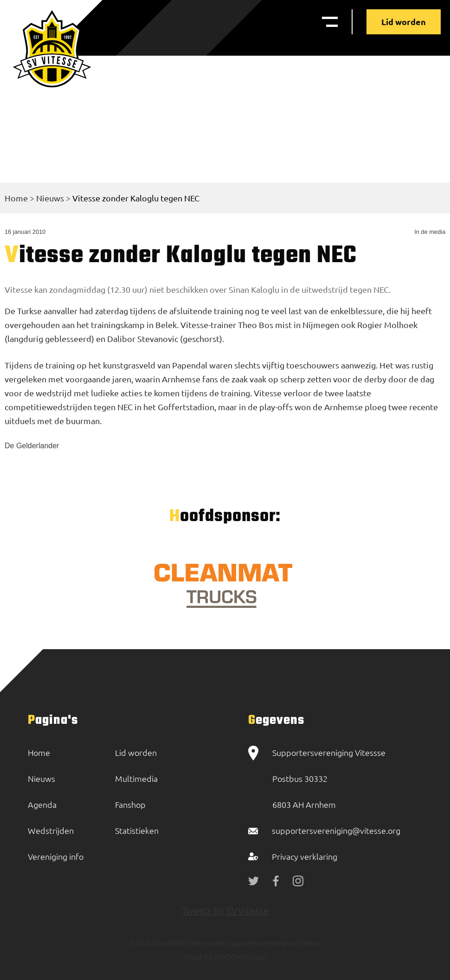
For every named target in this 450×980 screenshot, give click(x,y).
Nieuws (50, 198)
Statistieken (137, 830)
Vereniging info (56, 856)
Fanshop (130, 804)
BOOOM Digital (239, 957)
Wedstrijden (51, 830)
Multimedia (136, 778)
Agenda (42, 804)
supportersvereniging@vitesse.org (336, 830)
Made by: (199, 957)
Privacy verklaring (305, 856)
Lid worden (404, 22)
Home (16, 198)
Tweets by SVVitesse (225, 910)
